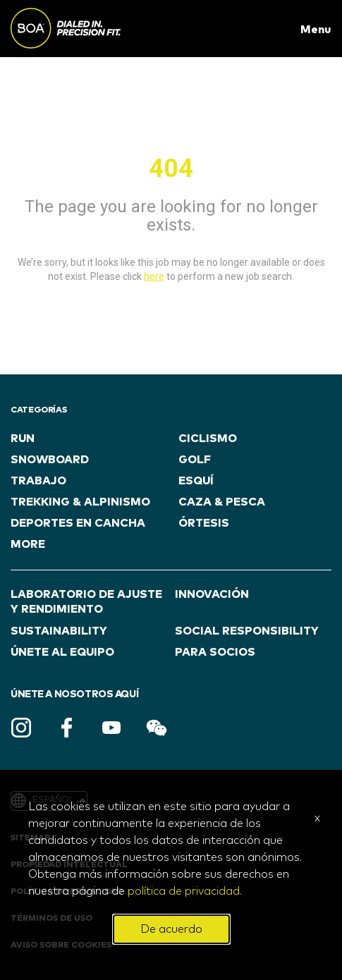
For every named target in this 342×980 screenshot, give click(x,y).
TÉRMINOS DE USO (51, 919)
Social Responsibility (247, 631)
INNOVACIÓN (212, 594)
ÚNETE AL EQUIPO (62, 652)
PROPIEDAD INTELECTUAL (69, 865)
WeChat (157, 728)
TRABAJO (38, 481)
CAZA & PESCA (222, 502)
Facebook (66, 728)
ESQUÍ (196, 481)
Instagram (21, 728)
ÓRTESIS (204, 523)
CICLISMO (208, 439)
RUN (23, 439)
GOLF (195, 460)
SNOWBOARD (50, 460)
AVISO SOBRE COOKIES (61, 945)
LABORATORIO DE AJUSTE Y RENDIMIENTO (86, 602)
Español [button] (59, 800)
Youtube (111, 728)
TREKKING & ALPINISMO (80, 502)
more (28, 544)
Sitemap (30, 838)
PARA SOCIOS (215, 652)
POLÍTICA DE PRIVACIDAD (67, 892)
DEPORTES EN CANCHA (78, 523)
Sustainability (59, 631)
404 (171, 169)
